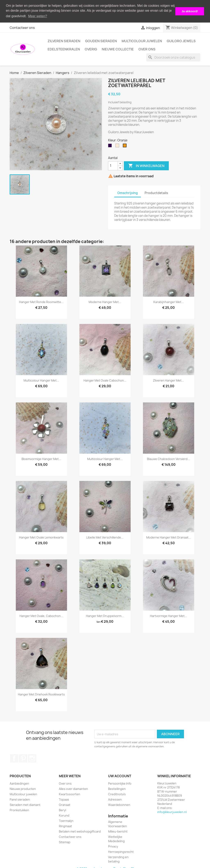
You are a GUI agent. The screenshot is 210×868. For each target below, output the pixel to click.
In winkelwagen (146, 165)
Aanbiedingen (19, 783)
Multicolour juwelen (142, 40)
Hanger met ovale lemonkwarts (41, 537)
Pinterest (23, 758)
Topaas (64, 799)
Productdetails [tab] (156, 192)
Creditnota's (117, 793)
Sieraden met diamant (25, 804)
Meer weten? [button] (38, 16)
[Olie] (111, 146)
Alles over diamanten (73, 788)
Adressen (115, 799)
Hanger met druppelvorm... (105, 615)
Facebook (14, 758)
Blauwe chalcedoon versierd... (168, 458)
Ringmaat (65, 825)
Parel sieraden (20, 799)
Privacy (113, 846)
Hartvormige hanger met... (168, 615)
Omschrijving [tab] (128, 192)
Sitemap (65, 841)
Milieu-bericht (118, 831)
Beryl (62, 809)
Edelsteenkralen (64, 48)
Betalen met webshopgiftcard (80, 831)
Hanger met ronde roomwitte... (41, 301)
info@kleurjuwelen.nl (172, 811)
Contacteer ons (22, 27)
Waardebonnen (119, 804)
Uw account (120, 775)
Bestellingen (117, 788)
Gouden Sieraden (101, 40)
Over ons (147, 48)
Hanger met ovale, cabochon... (41, 615)
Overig (91, 48)
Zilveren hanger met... (168, 380)
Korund (64, 815)
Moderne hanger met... (105, 301)
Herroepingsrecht (121, 851)
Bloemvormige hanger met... (41, 458)
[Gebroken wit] (118, 146)
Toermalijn (66, 820)
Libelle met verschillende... (105, 537)
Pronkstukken (19, 809)
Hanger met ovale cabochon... (105, 380)
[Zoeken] (173, 57)
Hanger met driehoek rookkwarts (41, 694)
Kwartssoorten (70, 793)
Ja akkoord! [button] (190, 11)
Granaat (65, 804)
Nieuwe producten (23, 788)
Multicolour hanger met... (41, 380)
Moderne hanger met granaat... (169, 537)
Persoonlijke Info (120, 783)
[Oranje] (126, 146)
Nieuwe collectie (118, 48)
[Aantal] (113, 165)
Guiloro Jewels (181, 40)
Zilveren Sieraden (64, 40)
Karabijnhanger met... (169, 301)
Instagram (32, 758)
